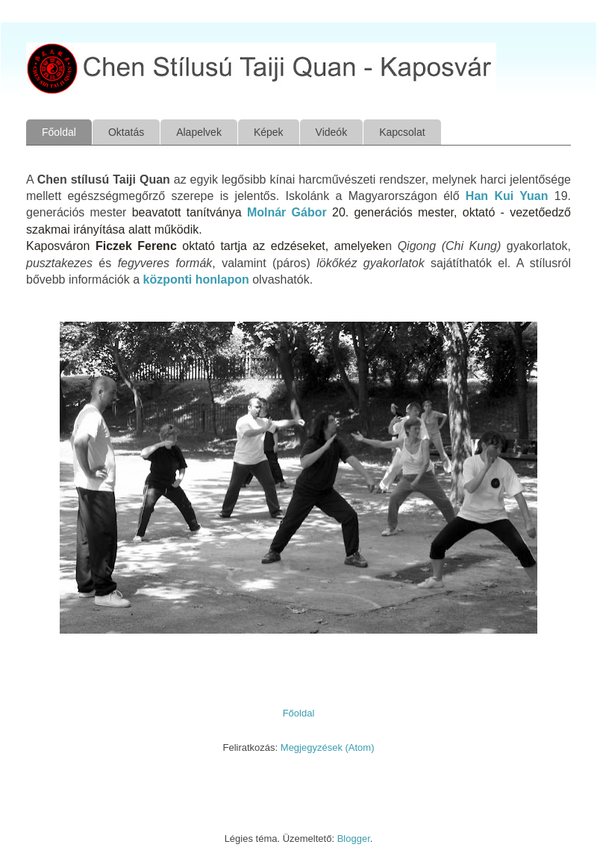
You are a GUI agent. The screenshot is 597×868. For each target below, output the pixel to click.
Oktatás (126, 132)
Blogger (354, 839)
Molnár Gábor (287, 212)
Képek (269, 132)
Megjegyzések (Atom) (328, 747)
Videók (332, 132)
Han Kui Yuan (507, 196)
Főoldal (59, 132)
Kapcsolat (402, 132)
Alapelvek (199, 132)
